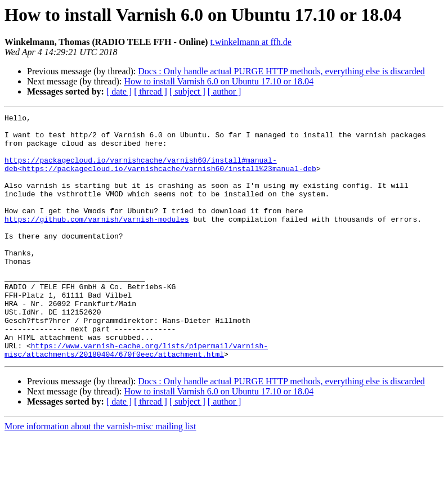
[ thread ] (151, 91)
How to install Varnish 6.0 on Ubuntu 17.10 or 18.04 (219, 81)
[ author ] (225, 91)
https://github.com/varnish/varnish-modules (97, 241)
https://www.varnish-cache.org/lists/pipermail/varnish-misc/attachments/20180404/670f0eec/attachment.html (136, 398)
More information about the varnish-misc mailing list (100, 475)
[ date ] (119, 91)
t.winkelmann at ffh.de (251, 42)
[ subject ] (187, 91)
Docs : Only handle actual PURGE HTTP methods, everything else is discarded (281, 71)
